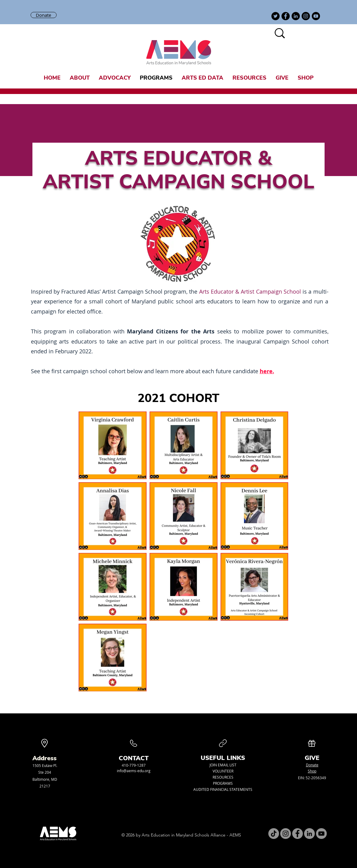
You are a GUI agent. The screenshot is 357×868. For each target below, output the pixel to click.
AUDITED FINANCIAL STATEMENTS (223, 789)
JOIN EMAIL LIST (223, 765)
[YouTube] (316, 16)
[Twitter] (275, 16)
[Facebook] (286, 16)
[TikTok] (274, 834)
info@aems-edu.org (134, 771)
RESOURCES (223, 777)
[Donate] (44, 15)
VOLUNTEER (223, 771)
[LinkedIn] (296, 16)
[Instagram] (306, 16)
